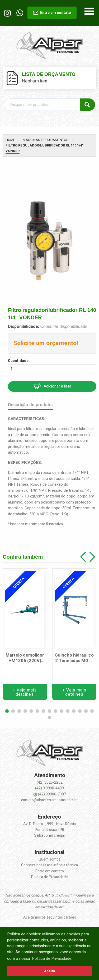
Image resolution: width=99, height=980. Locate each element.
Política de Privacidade (49, 877)
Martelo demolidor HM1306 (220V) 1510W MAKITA (25, 658)
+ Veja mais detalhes (25, 692)
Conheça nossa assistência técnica (49, 865)
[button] (7, 711)
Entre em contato (52, 13)
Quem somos (49, 859)
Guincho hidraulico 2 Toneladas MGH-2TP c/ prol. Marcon (74, 658)
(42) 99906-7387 (52, 794)
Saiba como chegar (50, 835)
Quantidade (18, 361)
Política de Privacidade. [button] (52, 958)
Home (10, 140)
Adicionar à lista (52, 386)
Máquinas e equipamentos (46, 140)
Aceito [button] (49, 971)
